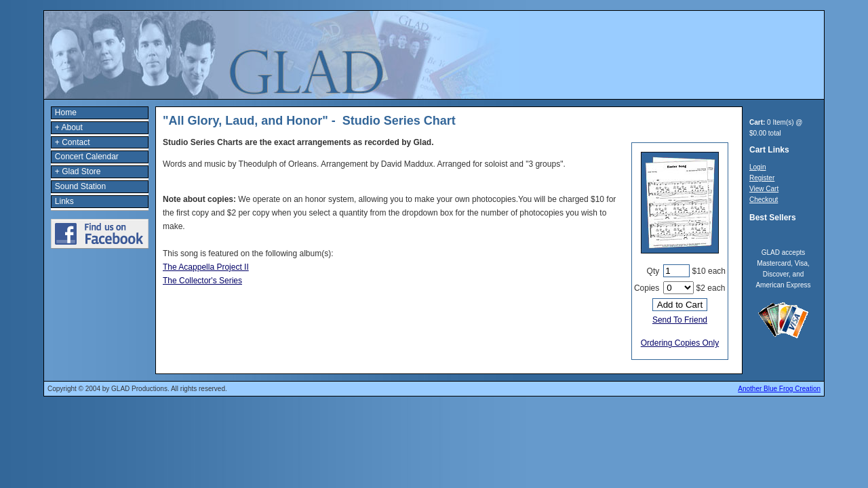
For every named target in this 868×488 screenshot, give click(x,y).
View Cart (764, 189)
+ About (69, 127)
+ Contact (73, 142)
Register (762, 178)
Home (66, 113)
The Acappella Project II (206, 267)
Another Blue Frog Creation (779, 389)
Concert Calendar (87, 157)
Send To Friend (680, 320)
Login (757, 167)
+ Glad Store (78, 171)
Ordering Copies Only (680, 343)
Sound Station (80, 186)
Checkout (764, 200)
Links (64, 201)
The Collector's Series (202, 281)
